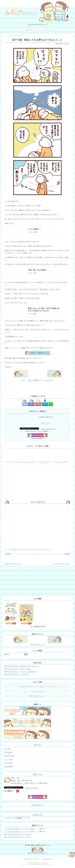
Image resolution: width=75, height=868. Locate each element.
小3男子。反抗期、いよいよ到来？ (18, 674)
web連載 (7, 767)
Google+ (38, 404)
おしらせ (47, 30)
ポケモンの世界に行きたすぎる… (61, 560)
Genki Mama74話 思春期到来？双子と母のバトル (23, 666)
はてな (45, 404)
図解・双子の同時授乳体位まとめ (14, 834)
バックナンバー (9, 818)
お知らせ (7, 763)
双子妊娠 (7, 752)
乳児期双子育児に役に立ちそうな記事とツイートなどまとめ (37, 687)
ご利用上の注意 (47, 859)
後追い (30, 380)
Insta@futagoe (37, 435)
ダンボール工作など (37, 691)
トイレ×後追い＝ (34, 229)
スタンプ (37, 859)
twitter (25, 404)
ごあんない (28, 30)
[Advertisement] (37, 388)
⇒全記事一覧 (49, 380)
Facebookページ (38, 805)
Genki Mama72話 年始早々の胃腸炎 (19, 669)
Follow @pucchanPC (48, 429)
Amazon (9, 623)
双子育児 (7, 756)
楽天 (14, 623)
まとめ (6, 749)
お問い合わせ (28, 859)
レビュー (7, 759)
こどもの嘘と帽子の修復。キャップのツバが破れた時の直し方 (21, 829)
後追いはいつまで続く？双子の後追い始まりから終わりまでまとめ (44, 310)
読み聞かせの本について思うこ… (14, 560)
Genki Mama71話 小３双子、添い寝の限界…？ (23, 672)
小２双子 (66, 44)
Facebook (31, 404)
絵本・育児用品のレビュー (37, 696)
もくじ (38, 30)
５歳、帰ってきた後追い (37, 270)
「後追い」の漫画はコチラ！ (39, 353)
